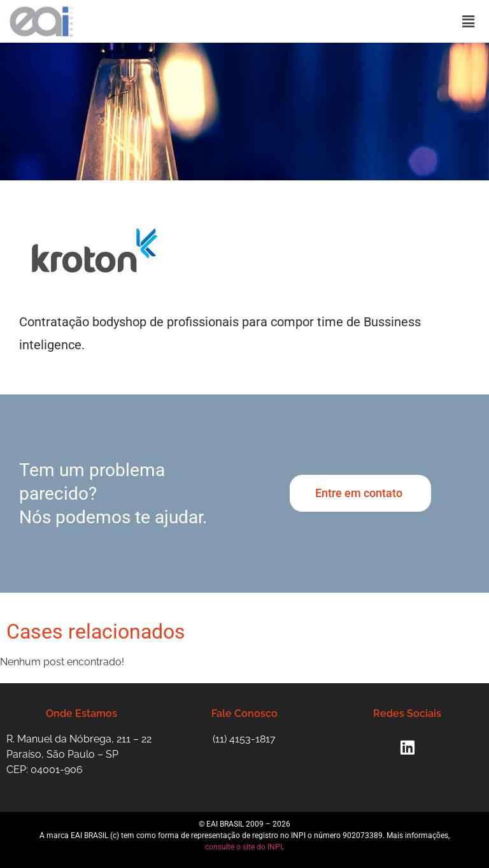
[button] (469, 21)
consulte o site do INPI (244, 847)
